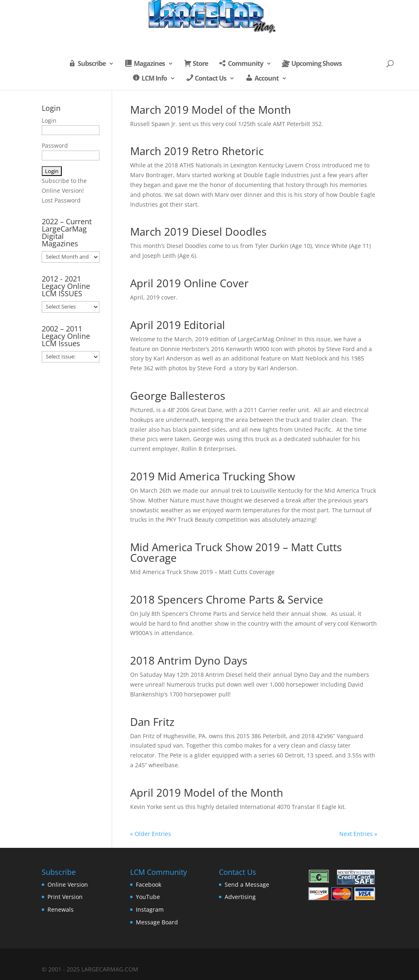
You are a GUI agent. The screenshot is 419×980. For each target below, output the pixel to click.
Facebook (149, 884)
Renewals (61, 909)
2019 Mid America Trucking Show (213, 476)
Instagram (150, 909)
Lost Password (61, 200)
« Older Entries (151, 834)
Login (49, 121)
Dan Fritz (152, 722)
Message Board (157, 922)
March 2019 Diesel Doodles (198, 232)
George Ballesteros (178, 396)
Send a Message (247, 884)
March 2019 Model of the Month (211, 110)
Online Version (68, 884)
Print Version (65, 897)
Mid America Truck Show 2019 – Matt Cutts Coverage (236, 552)
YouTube (148, 897)
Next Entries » (358, 834)
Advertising (240, 897)
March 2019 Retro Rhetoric (197, 151)
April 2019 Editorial (178, 325)
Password (55, 145)
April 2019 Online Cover (189, 283)
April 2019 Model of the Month (207, 793)
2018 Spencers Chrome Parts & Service (227, 599)
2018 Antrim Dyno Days (189, 660)
